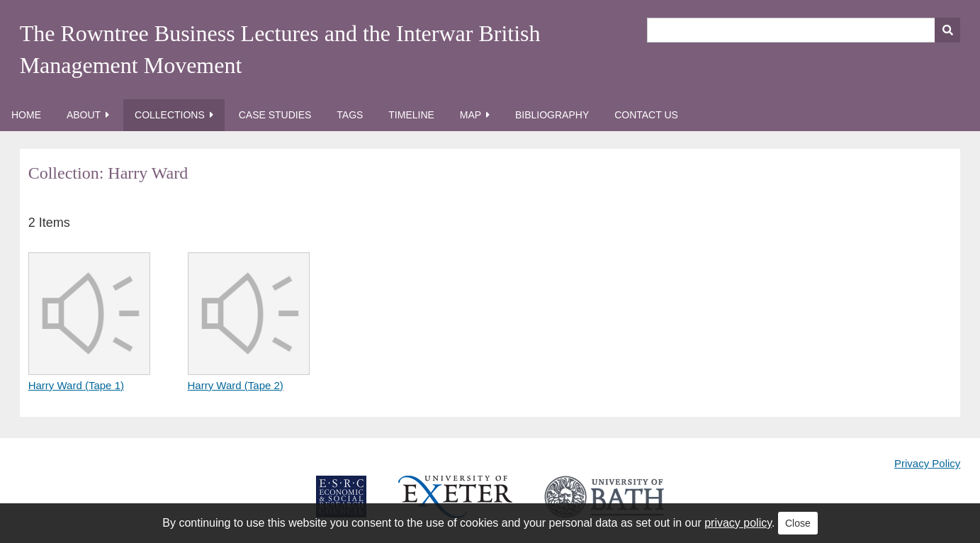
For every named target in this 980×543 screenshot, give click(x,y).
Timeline (411, 115)
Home (26, 115)
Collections (170, 115)
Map (471, 115)
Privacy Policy (927, 463)
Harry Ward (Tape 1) (76, 385)
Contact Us (646, 115)
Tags (350, 115)
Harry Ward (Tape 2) (236, 385)
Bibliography (552, 115)
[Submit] (947, 30)
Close (798, 523)
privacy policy (738, 523)
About (84, 115)
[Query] (804, 30)
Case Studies (275, 115)
